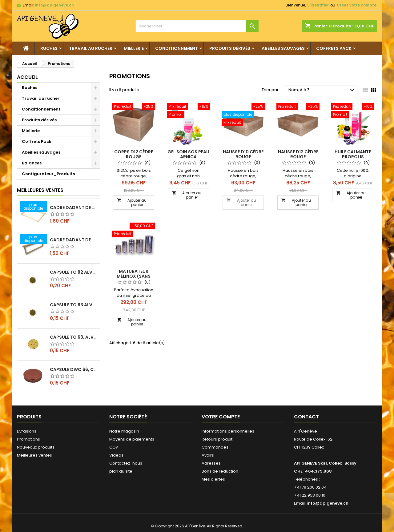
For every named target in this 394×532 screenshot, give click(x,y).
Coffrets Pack (334, 48)
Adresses (211, 463)
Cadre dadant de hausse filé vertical (74, 240)
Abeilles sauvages (283, 48)
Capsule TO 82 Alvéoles (74, 272)
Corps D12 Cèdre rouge (134, 154)
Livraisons (27, 431)
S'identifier (318, 5)
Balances (32, 163)
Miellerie (134, 48)
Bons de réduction (220, 471)
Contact (306, 417)
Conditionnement (177, 48)
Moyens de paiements (132, 439)
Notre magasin (124, 431)
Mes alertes (213, 479)
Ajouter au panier (132, 202)
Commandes (215, 447)
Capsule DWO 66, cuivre (74, 369)
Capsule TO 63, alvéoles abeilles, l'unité (74, 337)
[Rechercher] (197, 26)
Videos (116, 455)
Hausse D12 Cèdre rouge (298, 154)
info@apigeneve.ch (54, 5)
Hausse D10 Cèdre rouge (243, 154)
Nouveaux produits (36, 447)
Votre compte (221, 417)
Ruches (49, 48)
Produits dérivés (230, 48)
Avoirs (208, 455)
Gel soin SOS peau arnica (188, 154)
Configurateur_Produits (48, 174)
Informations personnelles (228, 431)
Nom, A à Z (322, 90)
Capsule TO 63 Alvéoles (74, 305)
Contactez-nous (126, 463)
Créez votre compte (357, 5)
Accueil (27, 77)
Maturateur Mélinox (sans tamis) (134, 276)
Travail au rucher (91, 48)
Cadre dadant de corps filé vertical (74, 208)
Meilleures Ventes (40, 190)
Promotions (28, 439)
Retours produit (217, 439)
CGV (114, 447)
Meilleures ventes (34, 455)
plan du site (121, 471)
